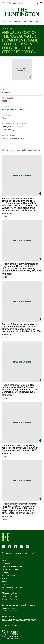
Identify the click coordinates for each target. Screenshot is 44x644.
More (38, 22)
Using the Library (10, 569)
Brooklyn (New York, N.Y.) (13, 110)
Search (24, 22)
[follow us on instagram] (21, 547)
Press (4, 581)
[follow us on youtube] (27, 547)
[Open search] (37, 3)
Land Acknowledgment (13, 567)
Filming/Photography (12, 587)
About (5, 561)
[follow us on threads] (15, 547)
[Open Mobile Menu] (41, 3)
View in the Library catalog (15, 139)
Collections (14, 22)
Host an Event (8, 575)
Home (5, 22)
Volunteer (7, 578)
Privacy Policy (8, 617)
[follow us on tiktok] (3, 547)
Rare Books (7, 93)
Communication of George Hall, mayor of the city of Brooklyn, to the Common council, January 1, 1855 (21, 448)
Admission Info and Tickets (18, 605)
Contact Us (7, 584)
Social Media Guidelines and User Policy (19, 620)
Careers (6, 572)
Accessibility (8, 564)
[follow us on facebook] (9, 547)
